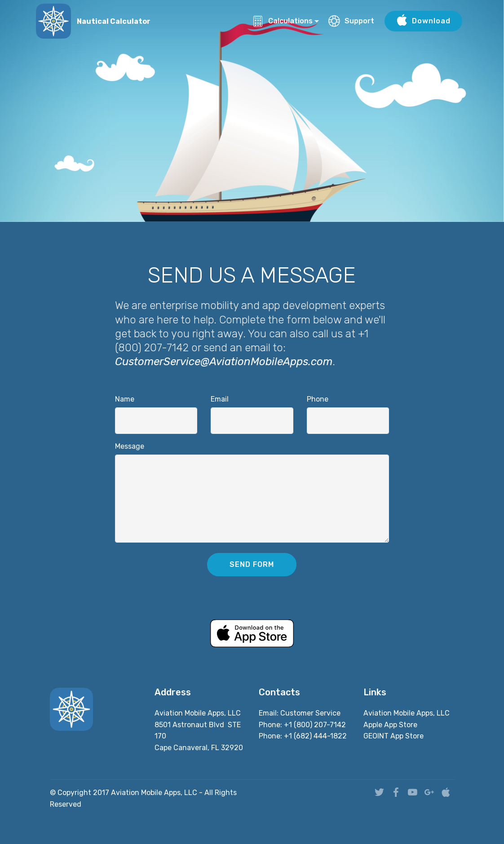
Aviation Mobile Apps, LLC (407, 713)
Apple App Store (390, 725)
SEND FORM (252, 564)
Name (125, 399)
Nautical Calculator (114, 21)
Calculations (282, 21)
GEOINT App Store (393, 736)
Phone (318, 399)
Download (423, 21)
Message (130, 446)
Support (351, 21)
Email (220, 399)
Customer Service (310, 713)
